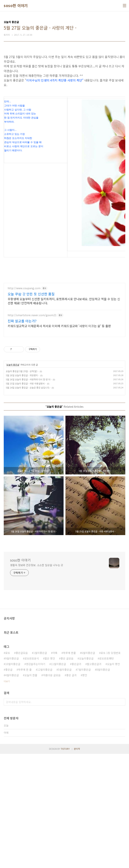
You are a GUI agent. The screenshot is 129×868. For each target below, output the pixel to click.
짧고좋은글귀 (94, 778)
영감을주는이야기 (36, 778)
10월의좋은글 (13, 778)
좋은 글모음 (67, 773)
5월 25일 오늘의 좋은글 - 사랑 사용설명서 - (26, 498)
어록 (55, 767)
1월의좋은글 (40, 767)
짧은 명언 (50, 773)
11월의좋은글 (58, 778)
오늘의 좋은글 (13, 479)
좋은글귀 (76, 778)
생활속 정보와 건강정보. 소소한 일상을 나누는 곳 (37, 679)
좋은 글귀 (71, 789)
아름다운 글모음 (52, 789)
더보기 (7, 795)
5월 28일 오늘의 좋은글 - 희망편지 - (22, 489)
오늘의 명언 (113, 778)
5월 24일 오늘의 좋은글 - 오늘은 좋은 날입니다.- (28, 502)
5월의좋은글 (65, 784)
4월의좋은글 (12, 789)
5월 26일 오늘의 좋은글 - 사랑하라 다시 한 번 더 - (29, 494)
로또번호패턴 (106, 773)
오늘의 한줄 (31, 789)
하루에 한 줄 (25, 784)
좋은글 (9, 784)
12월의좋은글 (45, 784)
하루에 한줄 (69, 767)
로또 (8, 767)
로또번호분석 (32, 773)
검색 (122, 816)
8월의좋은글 (103, 784)
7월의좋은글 (84, 784)
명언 (85, 789)
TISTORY (65, 863)
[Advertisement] (64, 77)
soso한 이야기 (16, 6)
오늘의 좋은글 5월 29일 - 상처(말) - (22, 485)
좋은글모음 (22, 767)
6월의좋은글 (88, 767)
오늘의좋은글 (86, 773)
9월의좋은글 (12, 773)
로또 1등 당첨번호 (111, 767)
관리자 (77, 863)
